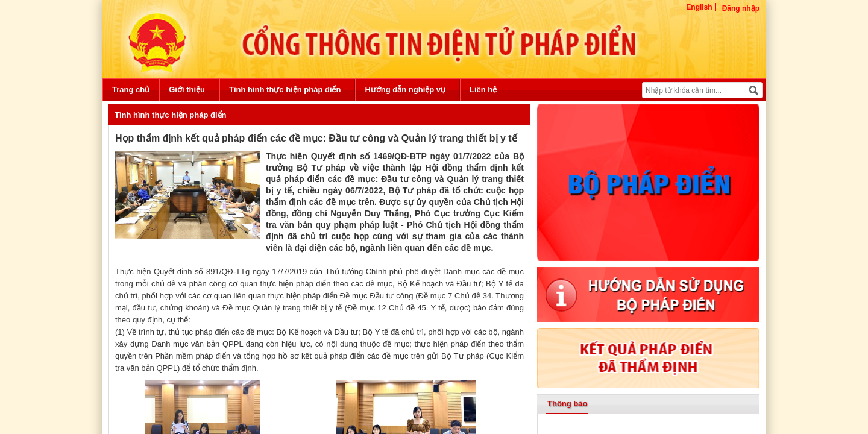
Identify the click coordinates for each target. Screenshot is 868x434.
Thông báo (567, 404)
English (699, 7)
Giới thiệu (187, 90)
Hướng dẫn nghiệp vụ (405, 90)
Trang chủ (131, 90)
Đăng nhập (741, 8)
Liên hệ (483, 90)
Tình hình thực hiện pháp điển (285, 90)
